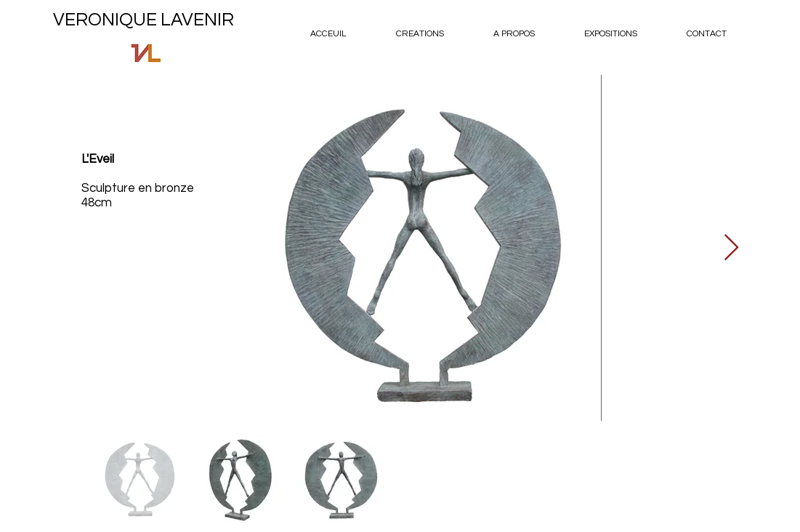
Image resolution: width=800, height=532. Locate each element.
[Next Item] (731, 248)
